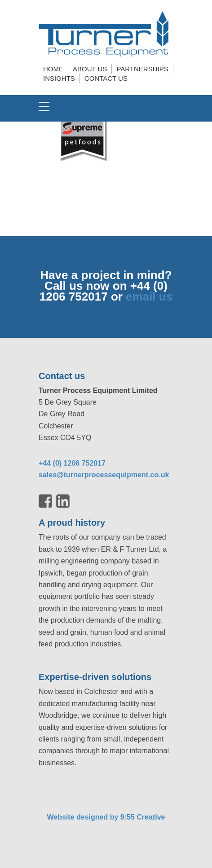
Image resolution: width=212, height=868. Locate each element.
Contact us (106, 78)
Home (53, 69)
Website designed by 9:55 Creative (106, 817)
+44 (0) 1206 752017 (72, 463)
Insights (59, 78)
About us (90, 69)
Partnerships (142, 69)
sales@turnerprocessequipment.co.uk (104, 475)
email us (149, 297)
